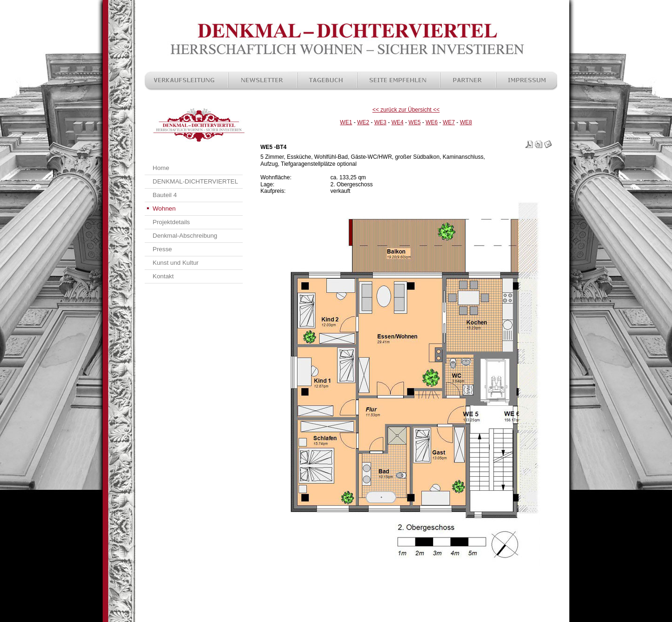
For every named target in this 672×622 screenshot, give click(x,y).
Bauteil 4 (165, 195)
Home (161, 168)
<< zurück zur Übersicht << (406, 110)
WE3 (380, 122)
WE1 (346, 122)
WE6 (432, 122)
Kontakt (163, 276)
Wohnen (164, 209)
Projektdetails (171, 222)
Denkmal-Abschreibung (185, 236)
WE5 (414, 122)
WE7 (449, 122)
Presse (162, 249)
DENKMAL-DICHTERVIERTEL (195, 181)
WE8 (466, 122)
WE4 (398, 122)
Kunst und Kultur (176, 263)
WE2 (363, 122)
